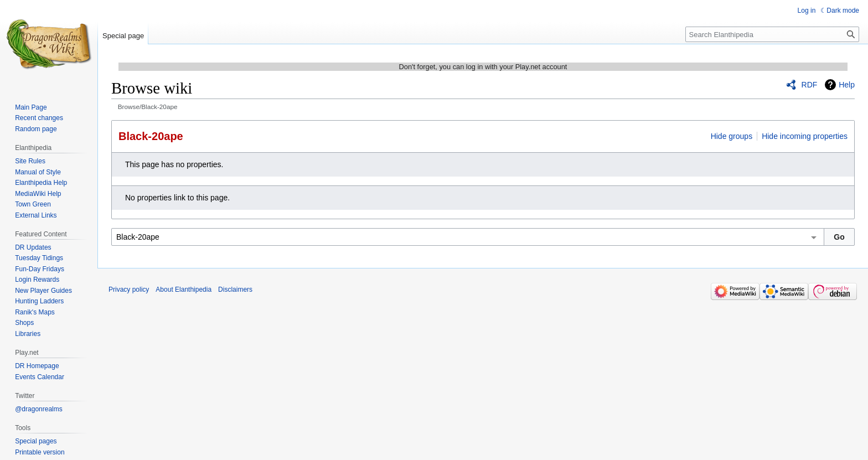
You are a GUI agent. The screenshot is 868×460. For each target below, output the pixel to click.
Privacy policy (129, 290)
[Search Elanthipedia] (772, 34)
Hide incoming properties (805, 136)
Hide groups (732, 136)
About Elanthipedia (184, 290)
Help (847, 85)
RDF (810, 85)
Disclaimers (235, 290)
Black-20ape (151, 136)
